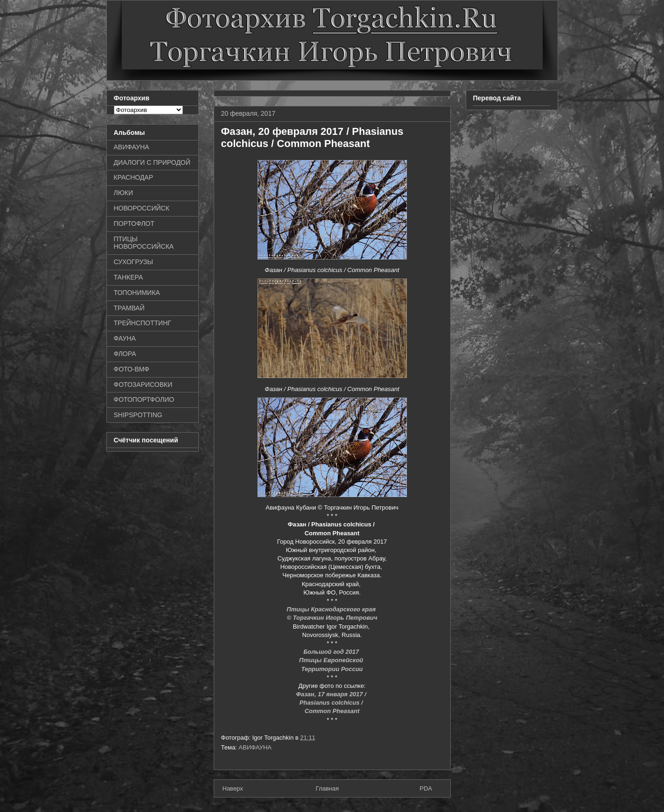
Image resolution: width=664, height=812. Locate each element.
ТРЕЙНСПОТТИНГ (143, 323)
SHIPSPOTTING (138, 415)
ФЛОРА (125, 354)
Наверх (233, 788)
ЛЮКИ (124, 193)
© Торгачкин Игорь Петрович (332, 618)
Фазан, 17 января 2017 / (332, 694)
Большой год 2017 (332, 652)
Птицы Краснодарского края (332, 609)
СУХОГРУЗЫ (133, 262)
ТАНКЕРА (129, 277)
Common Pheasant (332, 711)
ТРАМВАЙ (129, 308)
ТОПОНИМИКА (137, 293)
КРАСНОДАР (134, 177)
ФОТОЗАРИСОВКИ (143, 385)
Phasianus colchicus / (332, 703)
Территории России (332, 669)
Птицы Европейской (332, 660)
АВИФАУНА (255, 747)
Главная (327, 788)
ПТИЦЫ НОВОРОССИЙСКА (144, 243)
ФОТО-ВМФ (132, 369)
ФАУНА (125, 338)
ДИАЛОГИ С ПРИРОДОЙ (152, 162)
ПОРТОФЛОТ (134, 224)
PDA (426, 788)
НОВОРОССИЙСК (142, 208)
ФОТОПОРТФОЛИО (144, 399)
